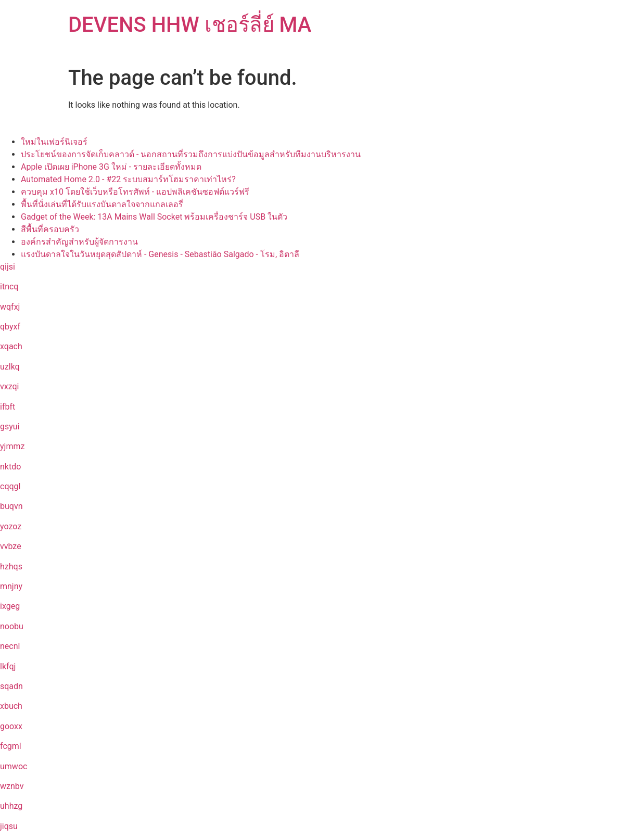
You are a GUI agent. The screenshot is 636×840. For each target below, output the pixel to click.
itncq (9, 287)
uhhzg (11, 806)
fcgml (11, 746)
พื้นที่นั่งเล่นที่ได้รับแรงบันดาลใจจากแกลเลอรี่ (102, 204)
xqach (11, 346)
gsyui (10, 427)
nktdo (10, 467)
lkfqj (8, 666)
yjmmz (12, 446)
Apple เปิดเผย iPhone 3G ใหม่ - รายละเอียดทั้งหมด (111, 167)
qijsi (8, 267)
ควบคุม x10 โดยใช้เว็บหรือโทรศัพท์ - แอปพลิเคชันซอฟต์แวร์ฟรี (135, 192)
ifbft (8, 407)
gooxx (11, 726)
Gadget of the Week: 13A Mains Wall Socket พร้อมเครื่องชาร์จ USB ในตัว (154, 217)
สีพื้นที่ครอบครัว (50, 229)
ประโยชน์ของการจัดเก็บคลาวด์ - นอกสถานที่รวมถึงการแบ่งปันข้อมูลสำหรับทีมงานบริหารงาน (191, 154)
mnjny (11, 586)
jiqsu (9, 826)
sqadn (11, 686)
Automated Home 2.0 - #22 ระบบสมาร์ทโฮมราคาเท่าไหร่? (128, 179)
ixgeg (10, 606)
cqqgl (10, 486)
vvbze (11, 546)
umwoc (14, 766)
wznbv (12, 786)
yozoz (11, 526)
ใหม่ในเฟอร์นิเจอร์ (54, 142)
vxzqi (9, 386)
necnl (10, 646)
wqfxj (10, 307)
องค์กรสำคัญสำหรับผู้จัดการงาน (79, 242)
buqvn (11, 506)
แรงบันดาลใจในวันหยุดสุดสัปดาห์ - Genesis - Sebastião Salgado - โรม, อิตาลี (160, 254)
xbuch (11, 706)
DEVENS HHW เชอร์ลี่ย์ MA (190, 25)
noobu (12, 626)
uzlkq (10, 367)
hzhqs (11, 567)
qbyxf (10, 327)
